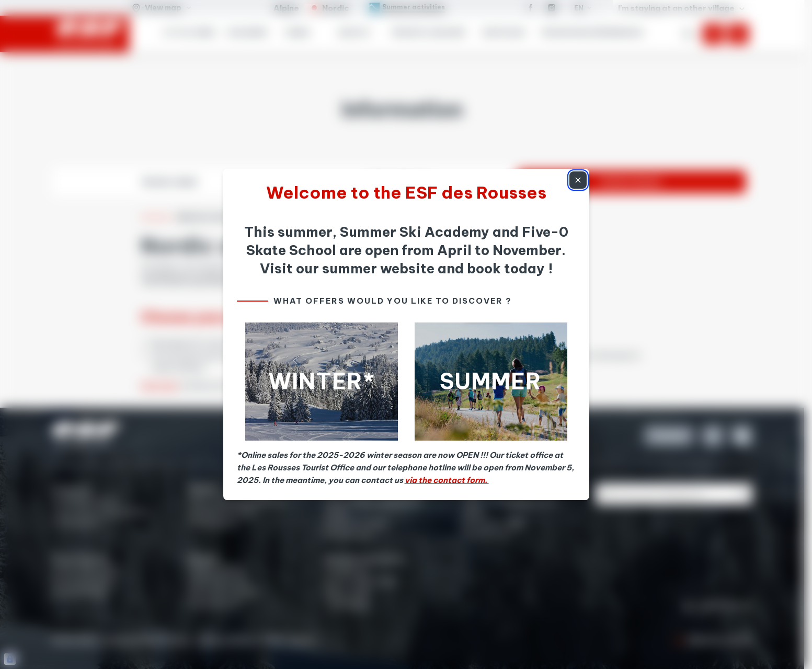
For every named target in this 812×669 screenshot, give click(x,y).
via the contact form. (447, 480)
